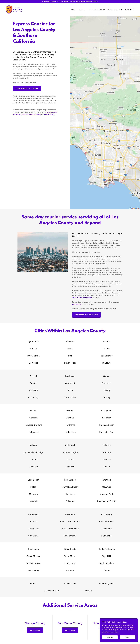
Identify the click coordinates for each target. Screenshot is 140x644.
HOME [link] (73, 10)
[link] (14, 9)
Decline (110, 637)
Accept (128, 637)
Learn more (35, 630)
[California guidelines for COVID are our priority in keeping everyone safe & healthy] (70, 2)
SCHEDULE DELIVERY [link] (97, 10)
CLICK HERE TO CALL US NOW (27, 89)
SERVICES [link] (82, 10)
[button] (115, 10)
